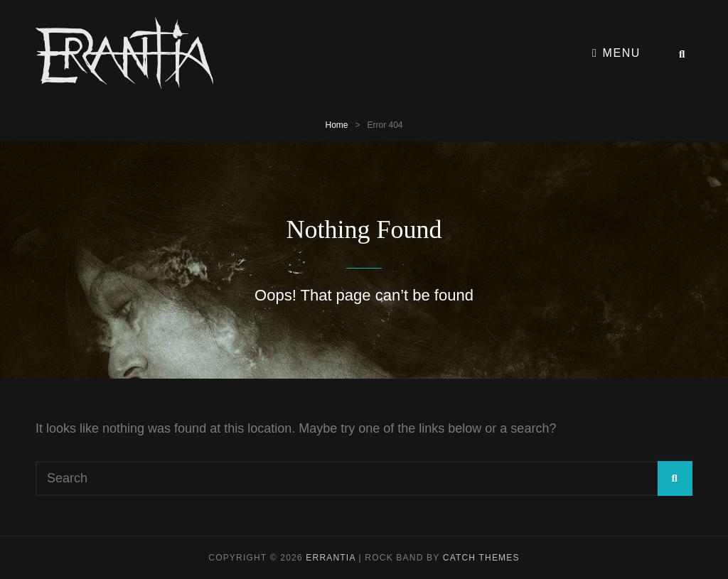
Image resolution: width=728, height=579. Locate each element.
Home (336, 125)
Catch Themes (481, 558)
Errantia (331, 558)
